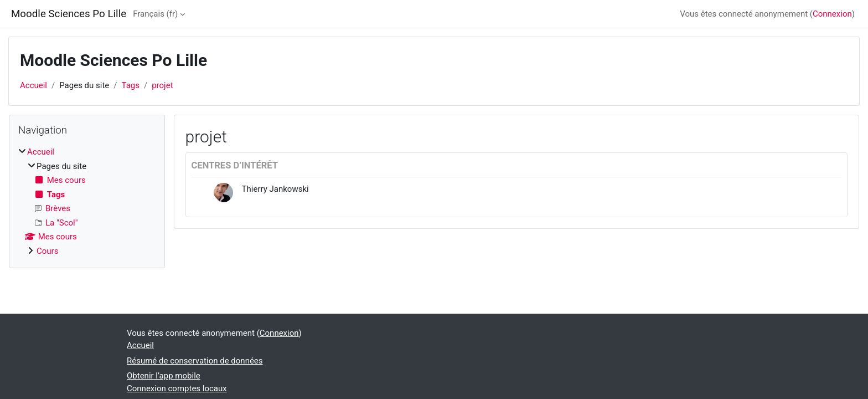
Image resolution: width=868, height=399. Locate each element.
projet (162, 85)
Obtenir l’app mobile (164, 376)
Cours (47, 251)
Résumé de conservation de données (195, 361)
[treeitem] (87, 201)
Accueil (33, 85)
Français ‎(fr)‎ (155, 14)
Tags (131, 85)
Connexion (832, 14)
